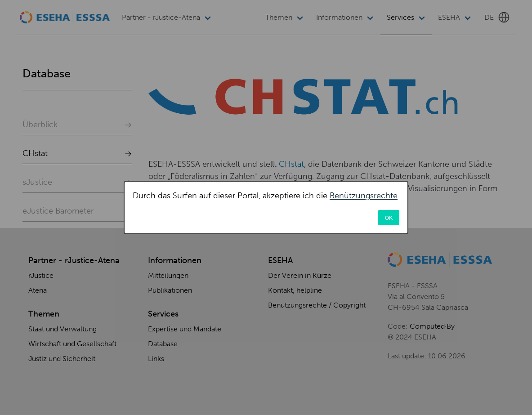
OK (389, 218)
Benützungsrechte (364, 196)
